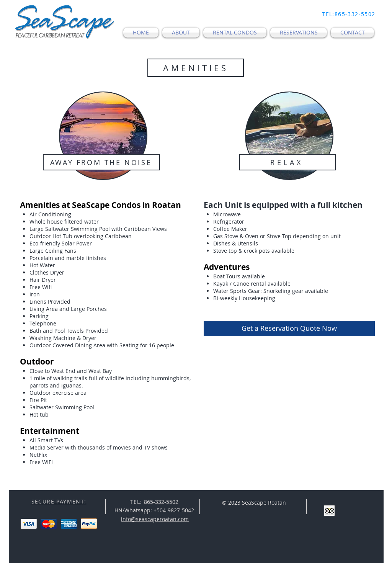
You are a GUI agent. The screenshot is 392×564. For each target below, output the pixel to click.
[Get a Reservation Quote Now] (289, 329)
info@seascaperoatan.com (155, 519)
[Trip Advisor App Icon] (329, 511)
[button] (181, 33)
